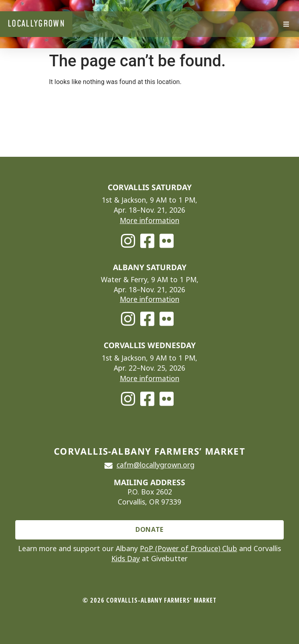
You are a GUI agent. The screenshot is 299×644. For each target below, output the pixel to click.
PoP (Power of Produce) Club (188, 549)
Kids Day (126, 559)
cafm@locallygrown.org (156, 465)
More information (149, 221)
